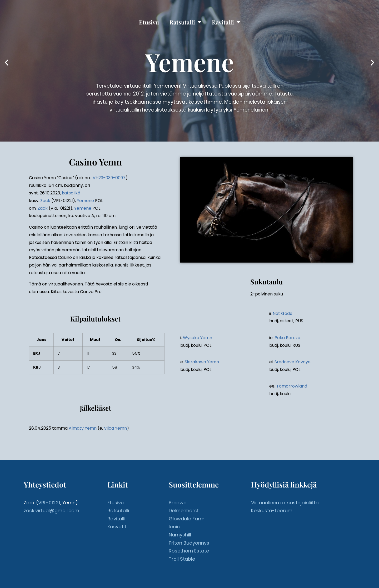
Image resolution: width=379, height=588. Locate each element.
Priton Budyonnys (189, 543)
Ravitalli (226, 22)
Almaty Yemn (83, 428)
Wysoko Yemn (198, 338)
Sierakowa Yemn (202, 362)
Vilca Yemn (115, 428)
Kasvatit (117, 527)
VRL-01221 (49, 503)
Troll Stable (182, 559)
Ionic (174, 527)
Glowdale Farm (187, 519)
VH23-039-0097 (109, 178)
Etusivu (149, 22)
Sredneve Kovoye (293, 362)
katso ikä (71, 193)
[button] (7, 63)
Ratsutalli (185, 22)
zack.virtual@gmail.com (51, 511)
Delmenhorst (184, 511)
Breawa (178, 503)
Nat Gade (283, 313)
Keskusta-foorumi (272, 511)
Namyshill (180, 535)
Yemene (85, 201)
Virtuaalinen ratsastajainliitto (285, 503)
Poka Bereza (287, 338)
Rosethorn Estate (189, 551)
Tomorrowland (292, 386)
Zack (45, 201)
